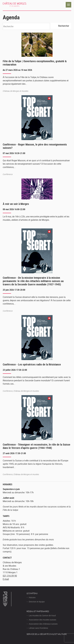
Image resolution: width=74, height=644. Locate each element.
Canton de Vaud (7, 599)
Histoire (32, 597)
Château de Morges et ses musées (15, 5)
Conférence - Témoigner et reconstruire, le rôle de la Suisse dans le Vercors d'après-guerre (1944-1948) (37, 446)
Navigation (68, 5)
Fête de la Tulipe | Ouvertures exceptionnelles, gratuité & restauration (35, 63)
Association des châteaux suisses (43, 624)
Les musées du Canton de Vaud (42, 615)
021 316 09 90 (10, 576)
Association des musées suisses (42, 620)
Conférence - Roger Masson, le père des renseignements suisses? (35, 146)
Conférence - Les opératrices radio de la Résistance (32, 364)
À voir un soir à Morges (16, 204)
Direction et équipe (37, 602)
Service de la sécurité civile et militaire (47, 634)
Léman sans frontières (38, 628)
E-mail (6, 579)
